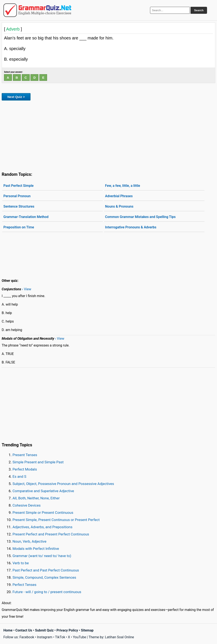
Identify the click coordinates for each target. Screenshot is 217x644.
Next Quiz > (16, 97)
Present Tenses (25, 455)
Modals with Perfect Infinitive (36, 549)
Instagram (45, 637)
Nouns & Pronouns (119, 206)
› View (27, 289)
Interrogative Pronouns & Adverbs (131, 227)
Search (199, 10)
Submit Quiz (44, 630)
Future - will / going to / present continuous (47, 592)
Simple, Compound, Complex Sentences (44, 577)
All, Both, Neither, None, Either (36, 498)
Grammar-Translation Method (26, 217)
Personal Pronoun (17, 196)
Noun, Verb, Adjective (29, 541)
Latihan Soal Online (119, 637)
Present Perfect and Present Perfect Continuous (51, 534)
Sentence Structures (19, 206)
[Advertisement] (108, 135)
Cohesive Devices (27, 505)
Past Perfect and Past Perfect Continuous (46, 570)
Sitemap (87, 630)
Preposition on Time (19, 227)
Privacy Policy (67, 630)
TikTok (60, 637)
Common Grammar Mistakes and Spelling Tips (140, 217)
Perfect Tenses (24, 585)
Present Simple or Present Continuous (43, 513)
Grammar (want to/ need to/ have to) (42, 556)
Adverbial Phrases (119, 196)
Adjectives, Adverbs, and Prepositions (42, 527)
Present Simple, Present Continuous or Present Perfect (56, 520)
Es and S (19, 476)
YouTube (79, 637)
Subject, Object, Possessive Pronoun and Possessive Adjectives (63, 484)
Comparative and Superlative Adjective (43, 491)
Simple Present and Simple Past (38, 462)
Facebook (27, 637)
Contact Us (24, 630)
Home (8, 630)
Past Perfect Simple (18, 186)
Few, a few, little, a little (123, 186)
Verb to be (21, 563)
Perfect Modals (25, 469)
